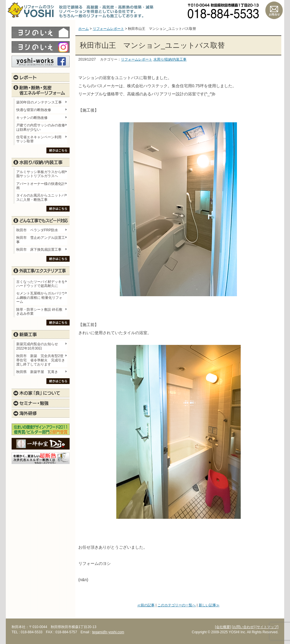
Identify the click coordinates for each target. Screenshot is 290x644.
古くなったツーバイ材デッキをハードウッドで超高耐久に (41, 284)
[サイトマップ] (267, 627)
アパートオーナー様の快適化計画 (41, 186)
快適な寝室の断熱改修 (34, 110)
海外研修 (41, 413)
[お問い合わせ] (243, 627)
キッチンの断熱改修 (34, 118)
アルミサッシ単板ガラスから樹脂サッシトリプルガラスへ (41, 174)
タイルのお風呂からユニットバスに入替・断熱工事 (41, 197)
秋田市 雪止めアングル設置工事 (41, 240)
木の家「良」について (41, 393)
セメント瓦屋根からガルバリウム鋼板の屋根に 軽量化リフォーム (41, 298)
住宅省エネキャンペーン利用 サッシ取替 (41, 139)
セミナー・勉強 (41, 403)
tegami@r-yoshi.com (108, 632)
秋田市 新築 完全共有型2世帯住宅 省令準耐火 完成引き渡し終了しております (41, 360)
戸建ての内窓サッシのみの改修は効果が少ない (41, 127)
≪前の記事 (146, 605)
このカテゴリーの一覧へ (177, 605)
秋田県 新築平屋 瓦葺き (37, 372)
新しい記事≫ (209, 605)
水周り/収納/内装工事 (170, 59)
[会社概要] (223, 627)
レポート (41, 77)
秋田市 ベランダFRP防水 (37, 230)
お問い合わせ (274, 10)
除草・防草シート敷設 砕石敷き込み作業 (39, 312)
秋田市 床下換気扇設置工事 (39, 250)
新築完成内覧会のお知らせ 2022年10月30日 (37, 346)
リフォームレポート (137, 59)
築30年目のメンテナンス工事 (39, 102)
